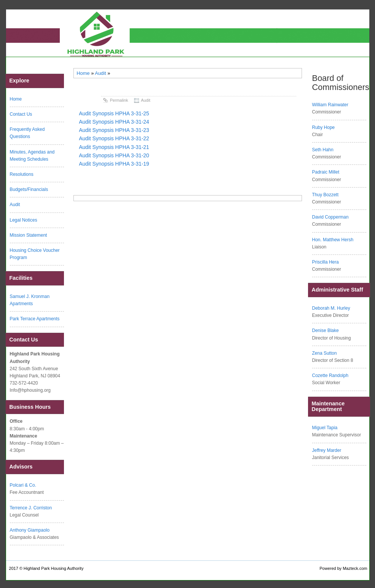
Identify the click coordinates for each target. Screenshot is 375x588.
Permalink (119, 100)
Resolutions (22, 174)
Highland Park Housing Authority (53, 568)
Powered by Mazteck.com (344, 568)
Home (83, 73)
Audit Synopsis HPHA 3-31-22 (114, 138)
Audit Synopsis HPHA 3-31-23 (114, 130)
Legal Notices (24, 220)
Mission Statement (29, 235)
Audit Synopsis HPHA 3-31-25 (114, 113)
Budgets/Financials (29, 189)
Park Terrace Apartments (35, 319)
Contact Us (21, 114)
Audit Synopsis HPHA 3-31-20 (114, 155)
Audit (101, 73)
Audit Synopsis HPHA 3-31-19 (114, 164)
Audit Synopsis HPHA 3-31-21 (114, 147)
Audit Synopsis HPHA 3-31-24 (114, 122)
